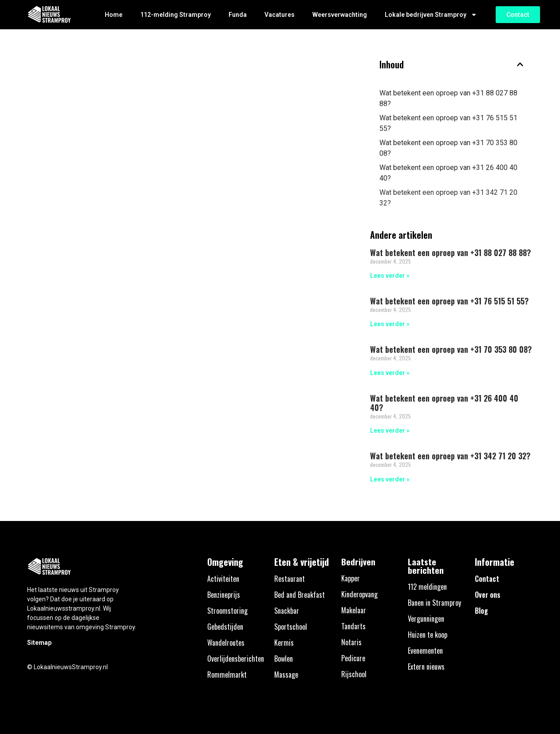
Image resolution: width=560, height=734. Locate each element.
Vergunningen (426, 619)
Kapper (351, 578)
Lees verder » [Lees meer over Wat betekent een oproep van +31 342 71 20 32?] (390, 479)
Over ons (488, 595)
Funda (238, 15)
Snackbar (287, 611)
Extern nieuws (426, 667)
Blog (481, 611)
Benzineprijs (224, 595)
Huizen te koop (428, 635)
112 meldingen (427, 587)
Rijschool (354, 674)
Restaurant (290, 579)
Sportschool (291, 627)
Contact (487, 579)
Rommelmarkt (227, 675)
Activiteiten (223, 579)
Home (114, 15)
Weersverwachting (340, 15)
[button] (520, 64)
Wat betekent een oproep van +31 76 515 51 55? (448, 123)
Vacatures (280, 15)
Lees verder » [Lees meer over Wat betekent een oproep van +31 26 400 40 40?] (390, 430)
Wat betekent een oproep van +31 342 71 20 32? (448, 198)
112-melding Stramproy (175, 15)
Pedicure (353, 658)
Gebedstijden (225, 627)
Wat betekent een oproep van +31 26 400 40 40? (448, 173)
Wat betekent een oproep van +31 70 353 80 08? (448, 148)
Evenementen (425, 651)
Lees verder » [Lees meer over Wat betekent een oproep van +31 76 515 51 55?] (390, 324)
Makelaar (354, 610)
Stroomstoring (227, 611)
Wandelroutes (226, 643)
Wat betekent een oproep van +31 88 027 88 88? (448, 98)
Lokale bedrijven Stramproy (431, 15)
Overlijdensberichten (236, 659)
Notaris (351, 642)
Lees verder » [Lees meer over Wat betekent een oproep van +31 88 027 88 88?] (390, 276)
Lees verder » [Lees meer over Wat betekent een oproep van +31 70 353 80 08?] (390, 373)
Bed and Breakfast (300, 595)
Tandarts (353, 626)
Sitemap (39, 643)
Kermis (284, 643)
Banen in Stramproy (434, 603)
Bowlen (284, 659)
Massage (286, 675)
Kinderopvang (359, 594)
